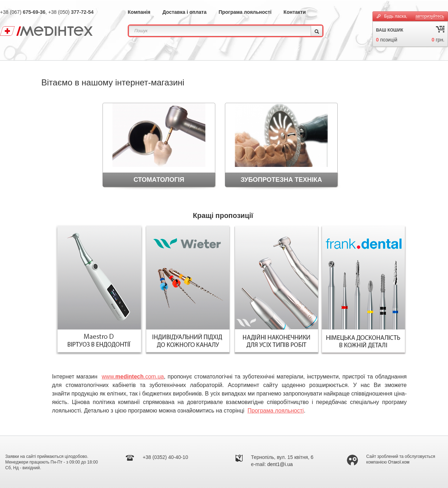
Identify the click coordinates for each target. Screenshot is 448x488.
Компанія (139, 12)
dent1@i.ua (280, 464)
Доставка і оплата (184, 12)
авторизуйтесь (430, 16)
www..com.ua (133, 377)
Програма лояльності (245, 12)
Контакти (295, 12)
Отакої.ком (399, 462)
